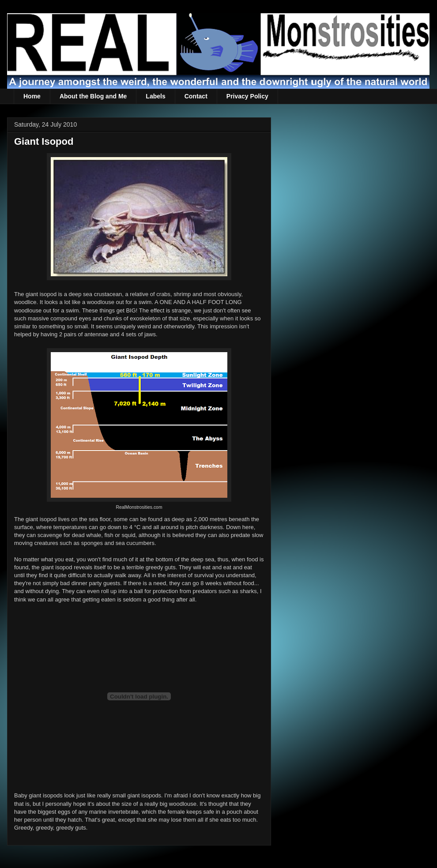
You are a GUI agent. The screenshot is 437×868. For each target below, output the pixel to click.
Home (32, 96)
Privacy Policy (247, 96)
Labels (155, 96)
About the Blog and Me (93, 96)
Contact (196, 96)
